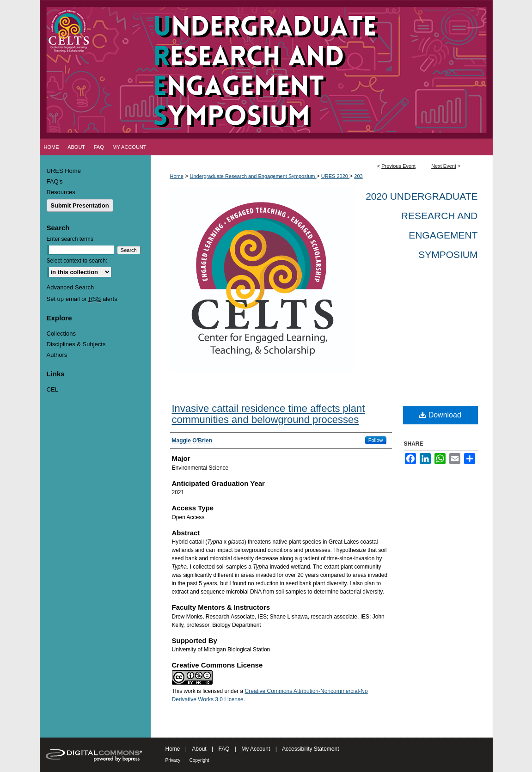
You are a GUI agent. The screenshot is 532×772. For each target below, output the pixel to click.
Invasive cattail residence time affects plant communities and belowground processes (269, 414)
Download (440, 415)
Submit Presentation (79, 205)
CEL (52, 389)
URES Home (64, 171)
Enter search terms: (71, 239)
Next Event (444, 166)
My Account (256, 749)
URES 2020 (335, 176)
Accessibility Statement (310, 749)
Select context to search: (77, 261)
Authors (57, 355)
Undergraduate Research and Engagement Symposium (253, 176)
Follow (376, 440)
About (199, 749)
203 (358, 176)
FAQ (224, 749)
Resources (61, 192)
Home (177, 176)
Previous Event (398, 166)
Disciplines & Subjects (76, 344)
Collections (61, 334)
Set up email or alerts (82, 299)
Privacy (173, 760)
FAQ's (55, 181)
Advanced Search (70, 287)
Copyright (199, 760)
